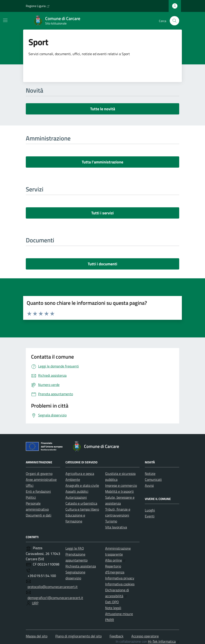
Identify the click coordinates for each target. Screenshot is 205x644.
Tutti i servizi (102, 213)
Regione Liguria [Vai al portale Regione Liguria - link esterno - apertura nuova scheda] (38, 6)
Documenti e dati (39, 515)
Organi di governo (39, 474)
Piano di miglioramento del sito (78, 636)
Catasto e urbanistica (81, 503)
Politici (31, 497)
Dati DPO (112, 602)
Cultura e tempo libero (82, 509)
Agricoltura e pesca (80, 474)
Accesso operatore (145, 636)
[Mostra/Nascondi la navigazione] (5, 20)
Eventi (150, 516)
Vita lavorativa (116, 527)
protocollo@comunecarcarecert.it (53, 587)
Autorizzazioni (76, 497)
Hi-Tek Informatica (164, 641)
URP (35, 603)
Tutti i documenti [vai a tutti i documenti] (102, 264)
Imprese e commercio (121, 485)
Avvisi (149, 485)
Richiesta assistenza (81, 566)
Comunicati (153, 479)
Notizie (150, 474)
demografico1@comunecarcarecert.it (55, 598)
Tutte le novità (103, 109)
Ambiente (73, 479)
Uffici (30, 485)
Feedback (116, 636)
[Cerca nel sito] (174, 21)
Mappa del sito (37, 636)
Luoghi (150, 510)
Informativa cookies (120, 584)
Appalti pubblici (77, 491)
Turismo (111, 521)
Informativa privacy (120, 578)
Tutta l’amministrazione (102, 162)
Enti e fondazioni (38, 491)
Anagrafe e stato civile (82, 485)
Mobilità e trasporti (119, 491)
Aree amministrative (41, 479)
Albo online (115, 560)
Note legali (113, 608)
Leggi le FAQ (75, 548)
